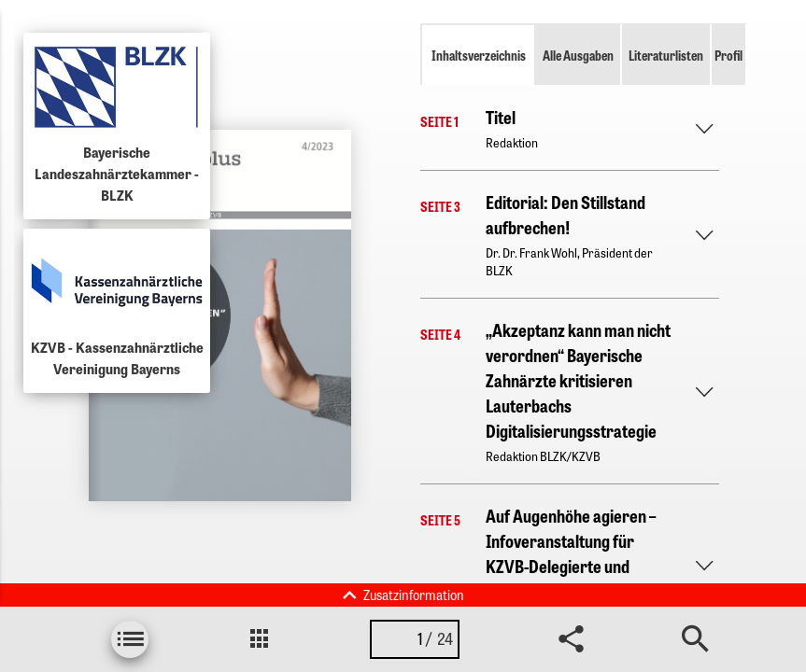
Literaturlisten (666, 55)
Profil (728, 55)
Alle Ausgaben (578, 55)
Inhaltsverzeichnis (479, 55)
